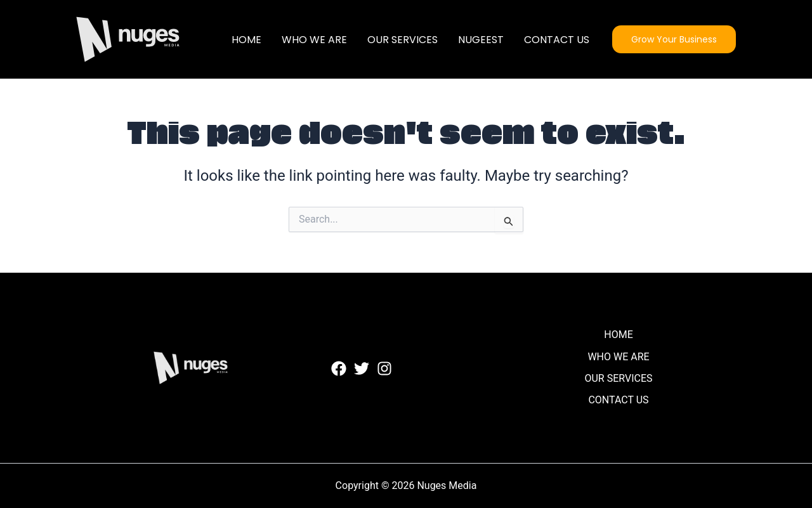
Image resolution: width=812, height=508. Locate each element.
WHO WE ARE (314, 40)
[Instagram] (384, 368)
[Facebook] (339, 368)
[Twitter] (362, 368)
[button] (674, 39)
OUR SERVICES (403, 40)
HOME (246, 40)
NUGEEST (481, 40)
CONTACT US (557, 40)
